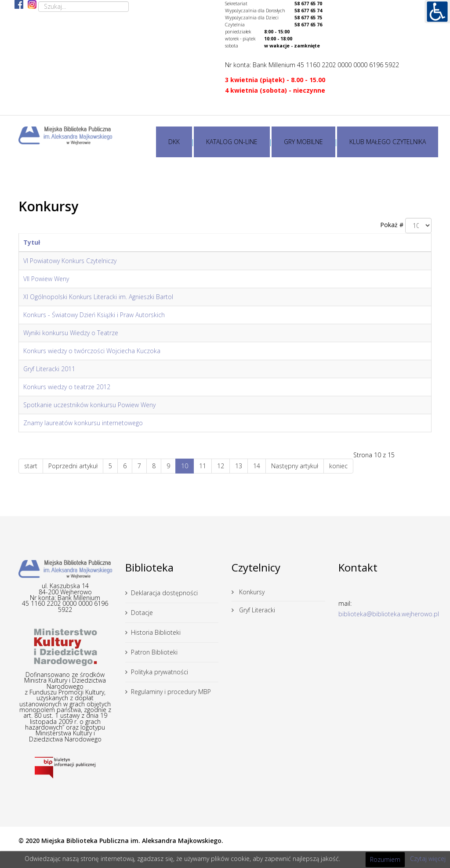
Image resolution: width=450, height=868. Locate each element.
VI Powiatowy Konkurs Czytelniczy (70, 261)
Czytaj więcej (428, 859)
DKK (174, 142)
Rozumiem (385, 859)
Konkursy (251, 592)
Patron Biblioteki (154, 652)
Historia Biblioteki (156, 632)
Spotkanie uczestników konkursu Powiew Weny (89, 405)
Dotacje (142, 613)
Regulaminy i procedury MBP (171, 692)
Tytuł (32, 242)
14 (257, 466)
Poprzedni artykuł (73, 466)
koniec (338, 466)
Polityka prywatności (160, 672)
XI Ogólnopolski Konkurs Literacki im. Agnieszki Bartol (98, 297)
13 (239, 466)
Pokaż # (392, 225)
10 (185, 466)
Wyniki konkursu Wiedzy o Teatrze (71, 333)
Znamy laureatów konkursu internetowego (83, 423)
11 (203, 466)
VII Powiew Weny (46, 279)
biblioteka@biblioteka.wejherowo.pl (389, 614)
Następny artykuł (295, 466)
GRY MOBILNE (303, 142)
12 (221, 466)
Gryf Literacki (256, 610)
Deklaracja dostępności (164, 593)
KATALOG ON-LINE (232, 142)
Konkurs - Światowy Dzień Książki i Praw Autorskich (94, 315)
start (31, 466)
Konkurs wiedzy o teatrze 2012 (67, 387)
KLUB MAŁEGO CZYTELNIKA (388, 142)
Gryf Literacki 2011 (49, 369)
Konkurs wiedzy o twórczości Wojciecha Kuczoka (92, 351)
